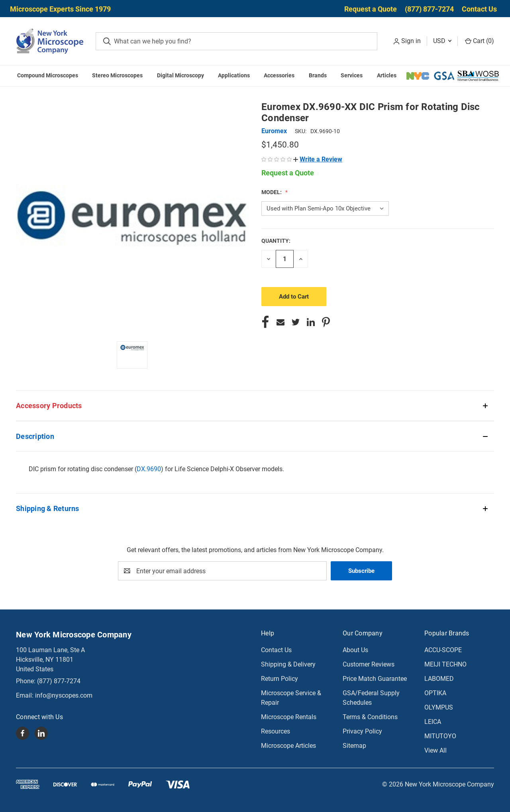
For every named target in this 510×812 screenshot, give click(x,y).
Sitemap (354, 746)
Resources (276, 731)
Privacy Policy (362, 731)
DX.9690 (149, 469)
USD (442, 41)
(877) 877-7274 (429, 9)
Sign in (411, 41)
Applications (234, 75)
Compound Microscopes (48, 75)
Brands (318, 75)
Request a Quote (371, 9)
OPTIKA (435, 693)
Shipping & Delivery (288, 664)
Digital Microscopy (180, 75)
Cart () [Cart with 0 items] (480, 41)
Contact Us (479, 9)
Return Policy (280, 679)
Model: (272, 192)
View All (435, 750)
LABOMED (439, 679)
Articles (387, 75)
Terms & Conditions (370, 717)
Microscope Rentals (289, 717)
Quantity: (276, 241)
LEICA (433, 722)
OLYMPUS (439, 707)
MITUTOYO (440, 736)
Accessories (279, 75)
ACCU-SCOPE (443, 650)
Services (352, 75)
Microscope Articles (288, 746)
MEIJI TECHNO (445, 664)
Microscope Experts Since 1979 (60, 9)
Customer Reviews (369, 664)
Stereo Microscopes (117, 75)
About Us (355, 650)
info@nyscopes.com (64, 695)
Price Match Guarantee (375, 679)
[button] (318, 159)
